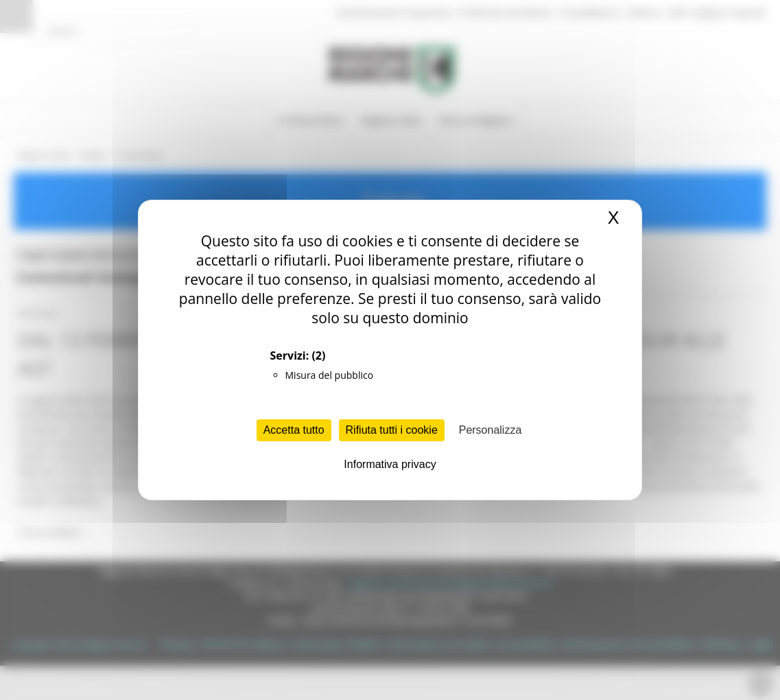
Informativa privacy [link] (390, 464)
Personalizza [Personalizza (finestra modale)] (491, 430)
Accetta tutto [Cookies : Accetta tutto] (294, 430)
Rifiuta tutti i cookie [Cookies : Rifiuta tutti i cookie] (392, 430)
